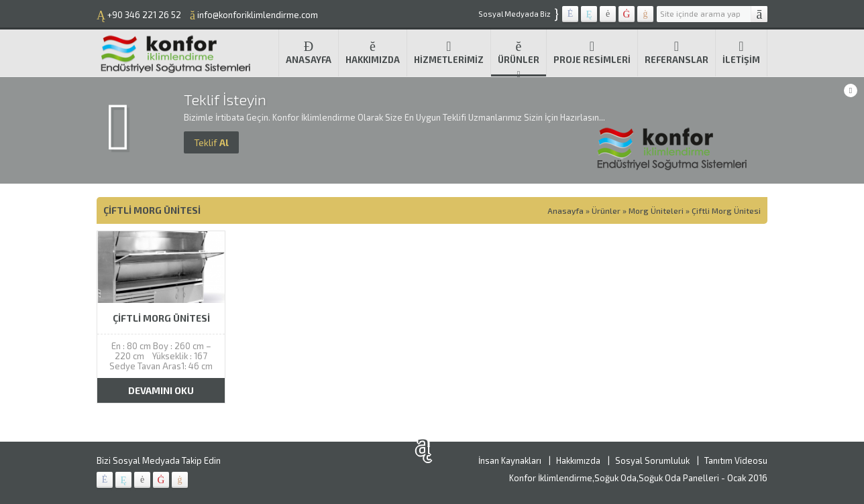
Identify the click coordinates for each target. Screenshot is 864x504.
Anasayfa (309, 52)
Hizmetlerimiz (449, 52)
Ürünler (519, 52)
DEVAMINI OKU (161, 390)
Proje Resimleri (592, 52)
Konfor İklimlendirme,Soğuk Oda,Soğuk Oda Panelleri (614, 478)
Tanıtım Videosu (736, 460)
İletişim (741, 52)
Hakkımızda (373, 52)
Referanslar (677, 52)
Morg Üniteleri (656, 210)
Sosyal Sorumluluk (652, 460)
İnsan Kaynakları (510, 460)
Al (211, 142)
